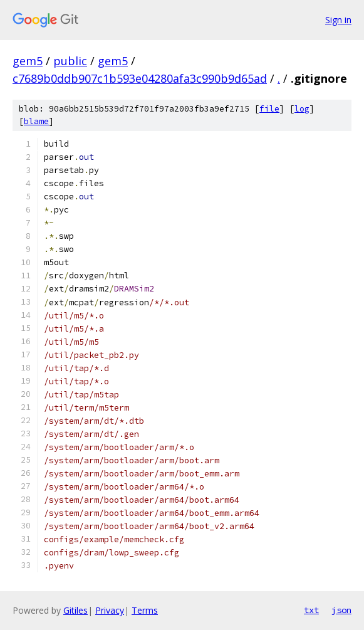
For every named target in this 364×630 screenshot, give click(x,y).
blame (36, 121)
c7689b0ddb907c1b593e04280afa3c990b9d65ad (140, 78)
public (70, 61)
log (302, 109)
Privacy (110, 610)
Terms (145, 610)
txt (311, 610)
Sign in (338, 20)
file (269, 109)
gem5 (28, 61)
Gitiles (75, 610)
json (341, 610)
